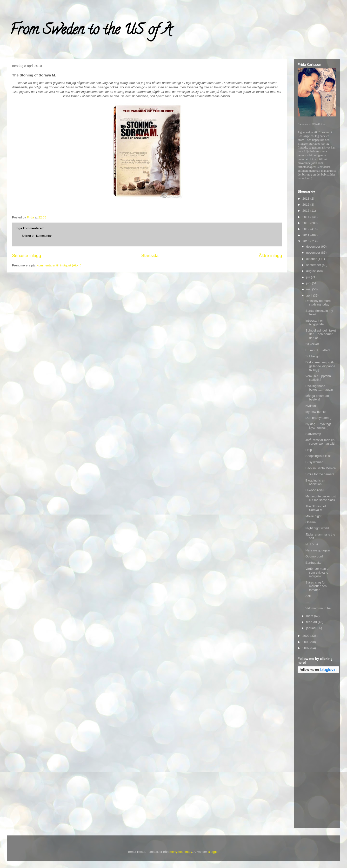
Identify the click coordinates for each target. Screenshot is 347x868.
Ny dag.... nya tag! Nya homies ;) (318, 426)
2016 (306, 205)
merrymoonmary (181, 852)
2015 (306, 211)
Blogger (213, 852)
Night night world (317, 528)
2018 (306, 199)
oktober (312, 259)
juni (309, 283)
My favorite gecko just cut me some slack (320, 498)
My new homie (315, 412)
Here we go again (318, 550)
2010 (306, 241)
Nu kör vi (311, 544)
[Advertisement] (317, 752)
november (314, 253)
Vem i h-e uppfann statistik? (318, 378)
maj (309, 289)
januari (311, 628)
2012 (306, 229)
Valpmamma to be (318, 608)
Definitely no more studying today (318, 303)
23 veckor (312, 344)
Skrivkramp (313, 434)
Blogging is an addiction (315, 482)
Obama (310, 522)
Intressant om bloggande (315, 322)
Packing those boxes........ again (319, 388)
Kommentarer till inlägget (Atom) (59, 265)
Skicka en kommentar (37, 236)
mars (310, 616)
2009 (306, 636)
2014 (306, 217)
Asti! (308, 596)
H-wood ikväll (315, 490)
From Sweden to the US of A (91, 31)
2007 (306, 648)
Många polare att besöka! (317, 398)
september (314, 265)
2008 (306, 642)
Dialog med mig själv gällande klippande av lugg (320, 366)
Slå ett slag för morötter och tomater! (316, 586)
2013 (306, 223)
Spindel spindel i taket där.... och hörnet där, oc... (320, 334)
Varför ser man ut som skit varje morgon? (317, 572)
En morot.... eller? (318, 350)
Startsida (150, 256)
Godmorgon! (314, 556)
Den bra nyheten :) (318, 418)
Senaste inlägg (27, 256)
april (310, 295)
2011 (306, 235)
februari (312, 622)
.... (307, 602)
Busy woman (314, 462)
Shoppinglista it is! (318, 456)
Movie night (313, 516)
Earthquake (313, 563)
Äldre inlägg (270, 256)
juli (309, 277)
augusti (312, 271)
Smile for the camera (320, 474)
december (314, 247)
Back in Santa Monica (320, 468)
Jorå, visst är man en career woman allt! (320, 442)
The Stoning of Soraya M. (316, 508)
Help (309, 450)
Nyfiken (310, 406)
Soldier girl (313, 356)
